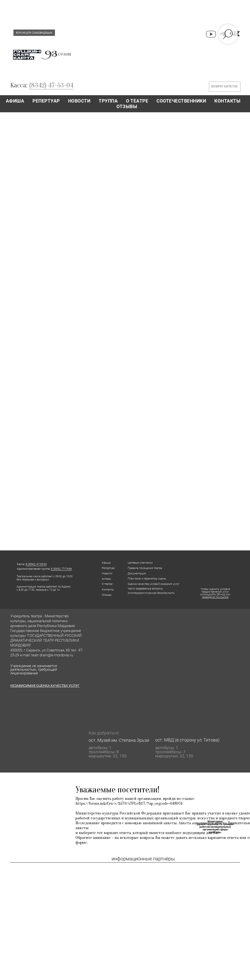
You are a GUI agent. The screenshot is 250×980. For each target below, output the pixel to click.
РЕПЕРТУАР (46, 101)
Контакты (108, 590)
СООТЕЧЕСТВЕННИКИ (181, 101)
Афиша (106, 563)
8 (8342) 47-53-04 (36, 564)
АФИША (15, 101)
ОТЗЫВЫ (127, 107)
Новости (107, 573)
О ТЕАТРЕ (137, 101)
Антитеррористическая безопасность (151, 593)
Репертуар (108, 568)
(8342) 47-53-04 (51, 85)
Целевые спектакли (140, 563)
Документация (137, 573)
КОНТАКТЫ (227, 101)
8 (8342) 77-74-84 (61, 569)
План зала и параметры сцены (147, 579)
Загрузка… (125, 331)
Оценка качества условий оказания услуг (154, 584)
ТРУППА (108, 101)
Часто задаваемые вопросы (145, 589)
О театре (107, 584)
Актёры (106, 579)
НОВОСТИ (79, 101)
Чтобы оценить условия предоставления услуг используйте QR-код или (215, 593)
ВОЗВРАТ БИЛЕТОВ (224, 86)
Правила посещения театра (145, 568)
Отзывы (107, 595)
